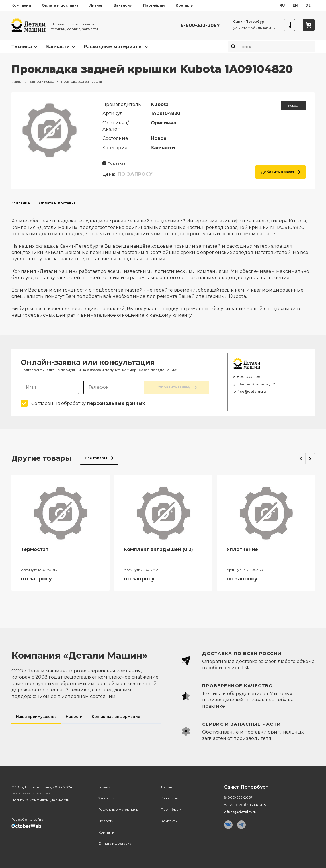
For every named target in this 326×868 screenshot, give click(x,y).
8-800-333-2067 (198, 25)
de (308, 5)
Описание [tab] (20, 203)
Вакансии (123, 5)
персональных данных (116, 403)
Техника (22, 47)
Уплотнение (242, 549)
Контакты (185, 5)
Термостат (35, 549)
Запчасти (58, 47)
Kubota (293, 106)
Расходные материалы (113, 47)
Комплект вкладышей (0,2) (158, 549)
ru (282, 5)
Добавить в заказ (281, 172)
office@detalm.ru (250, 391)
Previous (297, 457)
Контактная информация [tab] (116, 716)
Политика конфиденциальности (40, 800)
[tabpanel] (163, 264)
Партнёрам (154, 5)
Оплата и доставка (60, 5)
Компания (21, 5)
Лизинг (96, 5)
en (295, 5)
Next (308, 457)
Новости (106, 820)
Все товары (99, 458)
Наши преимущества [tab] (36, 716)
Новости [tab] (74, 716)
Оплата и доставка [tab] (57, 203)
